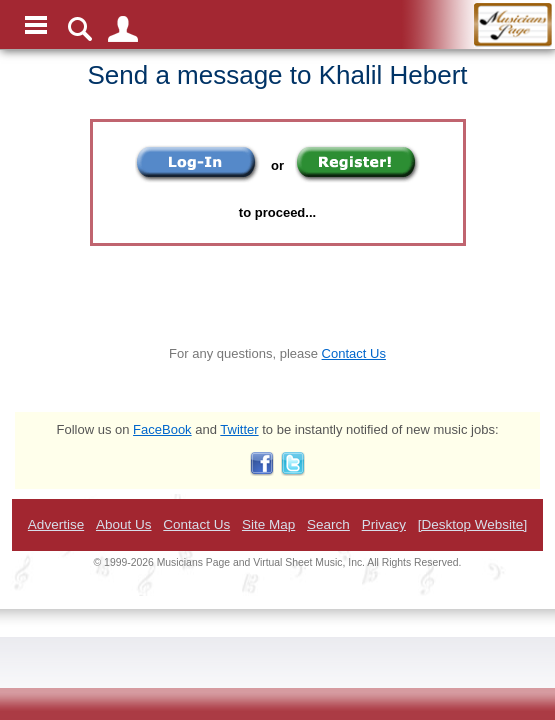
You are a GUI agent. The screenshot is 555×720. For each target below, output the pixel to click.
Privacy (384, 524)
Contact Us (354, 353)
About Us (124, 524)
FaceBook (162, 429)
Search (328, 524)
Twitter (239, 429)
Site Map (268, 524)
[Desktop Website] (472, 524)
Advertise (56, 524)
